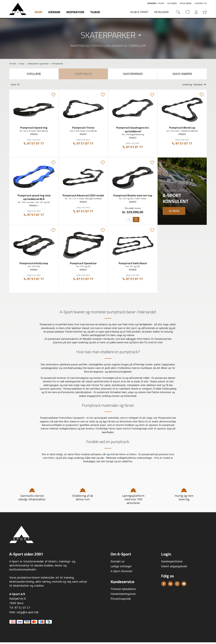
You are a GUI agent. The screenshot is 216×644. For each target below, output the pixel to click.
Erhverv (152, 3)
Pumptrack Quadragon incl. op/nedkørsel (133, 131)
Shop (38, 12)
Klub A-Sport (139, 12)
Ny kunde (172, 3)
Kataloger (161, 12)
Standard (198, 86)
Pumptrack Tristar (83, 129)
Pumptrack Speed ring (34, 129)
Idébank (54, 12)
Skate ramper (182, 75)
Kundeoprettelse (172, 563)
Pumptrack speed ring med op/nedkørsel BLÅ (34, 199)
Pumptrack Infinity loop (34, 265)
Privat (161, 3)
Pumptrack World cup (182, 129)
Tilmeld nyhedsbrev (123, 591)
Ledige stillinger (121, 568)
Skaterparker (108, 35)
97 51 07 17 (34, 145)
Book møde (186, 3)
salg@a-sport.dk (28, 614)
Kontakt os (201, 3)
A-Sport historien (121, 573)
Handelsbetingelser (123, 595)
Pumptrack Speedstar (83, 265)
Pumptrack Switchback (133, 265)
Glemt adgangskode (174, 568)
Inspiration (75, 12)
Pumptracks (83, 75)
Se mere (174, 212)
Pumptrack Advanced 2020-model (83, 197)
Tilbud (95, 12)
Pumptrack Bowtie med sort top (133, 197)
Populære (34, 75)
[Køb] (136, 221)
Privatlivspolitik (121, 600)
